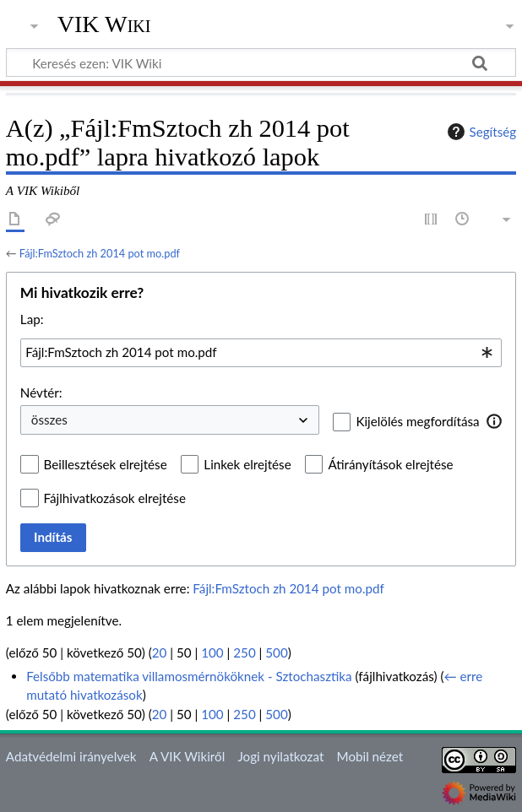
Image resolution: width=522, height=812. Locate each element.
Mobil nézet (370, 756)
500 (276, 652)
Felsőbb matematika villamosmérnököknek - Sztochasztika (189, 676)
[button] (495, 421)
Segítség (480, 132)
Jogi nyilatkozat (280, 756)
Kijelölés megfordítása (417, 421)
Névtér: (41, 392)
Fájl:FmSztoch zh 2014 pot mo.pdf (100, 253)
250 (244, 652)
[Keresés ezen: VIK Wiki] (261, 62)
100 (212, 652)
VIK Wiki (104, 24)
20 (160, 652)
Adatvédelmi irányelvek (71, 756)
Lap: (32, 319)
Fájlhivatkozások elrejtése (115, 498)
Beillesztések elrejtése (106, 464)
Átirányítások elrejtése (390, 464)
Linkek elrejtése (247, 464)
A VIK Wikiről (187, 756)
